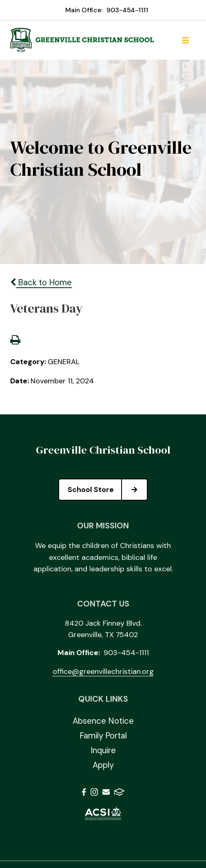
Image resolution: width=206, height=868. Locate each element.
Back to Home (41, 282)
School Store (107, 490)
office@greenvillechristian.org (103, 671)
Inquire (103, 750)
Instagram (94, 792)
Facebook (84, 792)
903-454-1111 (127, 10)
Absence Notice (103, 721)
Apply (103, 765)
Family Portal (103, 736)
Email (106, 792)
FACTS (119, 792)
